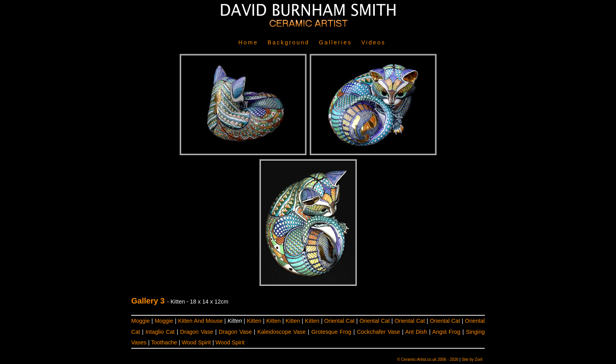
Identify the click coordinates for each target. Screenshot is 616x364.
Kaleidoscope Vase (281, 332)
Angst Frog (446, 332)
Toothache (164, 342)
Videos (374, 42)
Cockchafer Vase (378, 332)
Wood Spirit (196, 342)
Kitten (254, 321)
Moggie (140, 321)
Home (248, 42)
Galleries (335, 42)
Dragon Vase (197, 332)
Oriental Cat (339, 321)
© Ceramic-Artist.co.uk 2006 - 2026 (428, 359)
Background (289, 42)
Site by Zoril (472, 359)
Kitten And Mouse (200, 321)
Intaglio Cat (160, 332)
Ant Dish (416, 332)
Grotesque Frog (331, 332)
